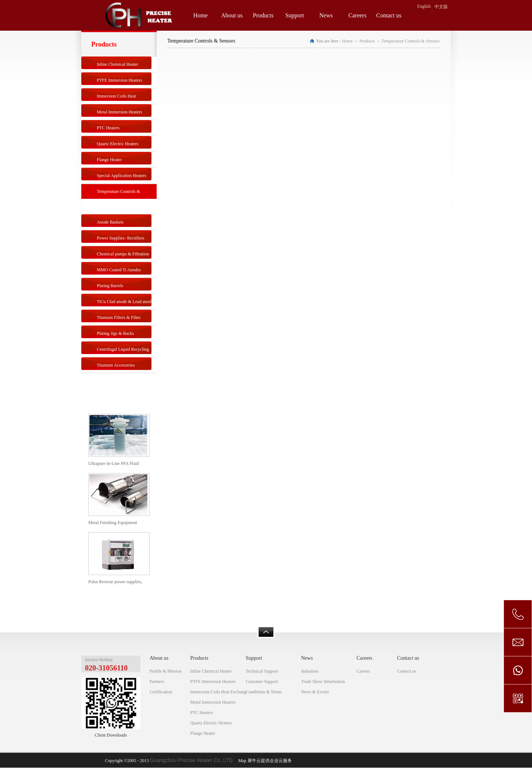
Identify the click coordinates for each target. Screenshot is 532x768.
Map (241, 761)
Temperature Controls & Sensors (411, 41)
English (424, 6)
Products (367, 41)
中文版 (441, 7)
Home (200, 15)
